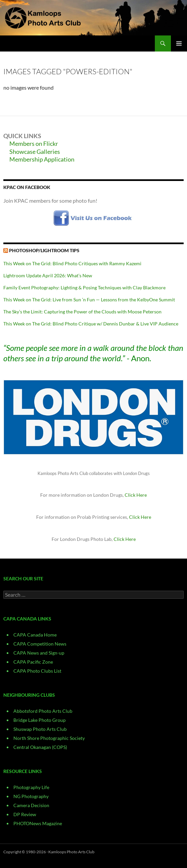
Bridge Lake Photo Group (40, 720)
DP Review (25, 814)
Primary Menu (179, 43)
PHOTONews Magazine (38, 823)
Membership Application (42, 159)
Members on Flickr (34, 143)
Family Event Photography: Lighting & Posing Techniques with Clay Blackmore (84, 287)
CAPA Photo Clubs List (37, 671)
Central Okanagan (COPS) (40, 747)
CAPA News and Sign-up (39, 653)
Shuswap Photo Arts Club (40, 729)
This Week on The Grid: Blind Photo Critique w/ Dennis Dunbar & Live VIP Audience (91, 324)
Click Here (136, 495)
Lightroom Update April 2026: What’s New (48, 275)
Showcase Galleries (35, 152)
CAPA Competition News (40, 644)
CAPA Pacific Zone (33, 662)
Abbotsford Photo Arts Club (43, 711)
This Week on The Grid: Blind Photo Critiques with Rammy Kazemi (72, 263)
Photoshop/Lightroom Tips (44, 250)
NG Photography (31, 796)
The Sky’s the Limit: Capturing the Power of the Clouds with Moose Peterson (82, 312)
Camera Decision (31, 805)
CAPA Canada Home (35, 635)
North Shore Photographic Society (49, 738)
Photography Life (31, 787)
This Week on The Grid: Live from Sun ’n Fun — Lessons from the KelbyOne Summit (89, 300)
